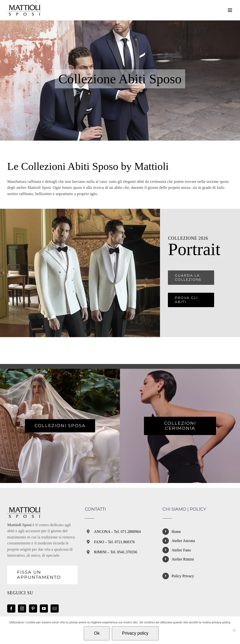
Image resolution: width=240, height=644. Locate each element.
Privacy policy (135, 633)
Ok (97, 633)
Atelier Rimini (183, 559)
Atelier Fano (181, 550)
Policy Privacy (183, 576)
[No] (234, 630)
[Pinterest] (33, 608)
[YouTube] (44, 608)
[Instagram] (22, 608)
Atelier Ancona (183, 541)
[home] (24, 510)
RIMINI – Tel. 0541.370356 (115, 552)
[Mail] (55, 608)
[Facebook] (11, 608)
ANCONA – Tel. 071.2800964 (117, 532)
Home (176, 532)
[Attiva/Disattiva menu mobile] (230, 10)
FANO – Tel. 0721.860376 (114, 542)
